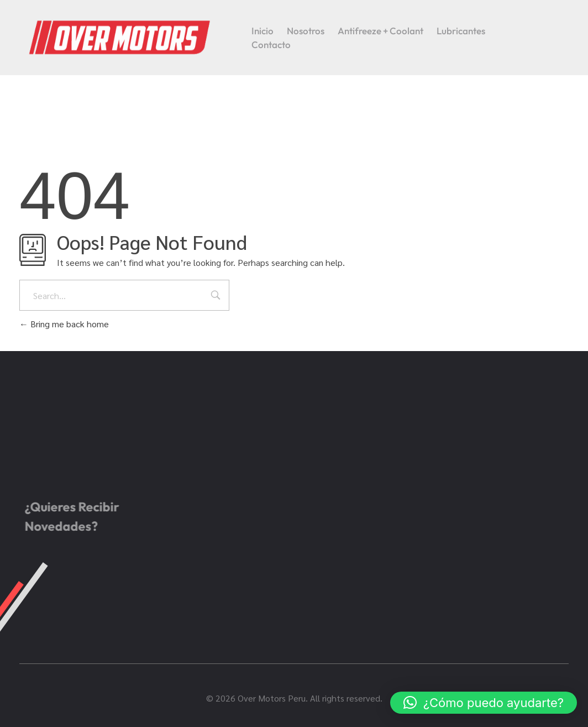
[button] (484, 703)
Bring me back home (64, 324)
